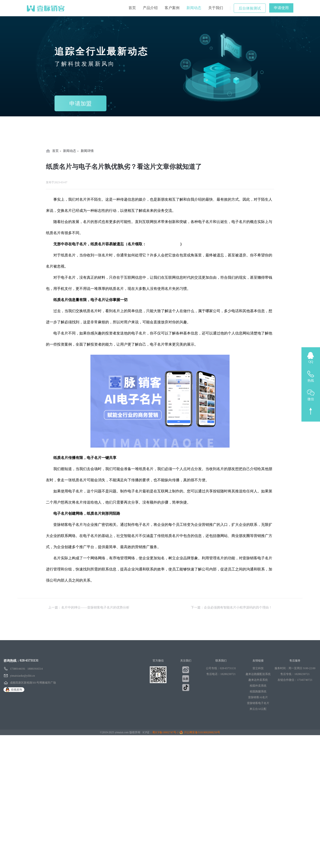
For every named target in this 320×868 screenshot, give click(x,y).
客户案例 (172, 8)
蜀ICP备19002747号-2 (165, 732)
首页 (132, 8)
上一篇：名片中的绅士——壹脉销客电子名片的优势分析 (89, 608)
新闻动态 (194, 8)
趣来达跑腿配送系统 (258, 674)
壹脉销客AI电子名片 (163, 244)
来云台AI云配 (258, 709)
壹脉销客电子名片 (258, 703)
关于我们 (216, 8)
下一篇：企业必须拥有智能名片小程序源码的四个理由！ (231, 608)
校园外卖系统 (258, 686)
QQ (311, 362)
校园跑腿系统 (258, 691)
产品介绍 (150, 8)
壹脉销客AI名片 (258, 697)
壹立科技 (258, 668)
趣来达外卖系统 (258, 680)
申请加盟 (80, 104)
